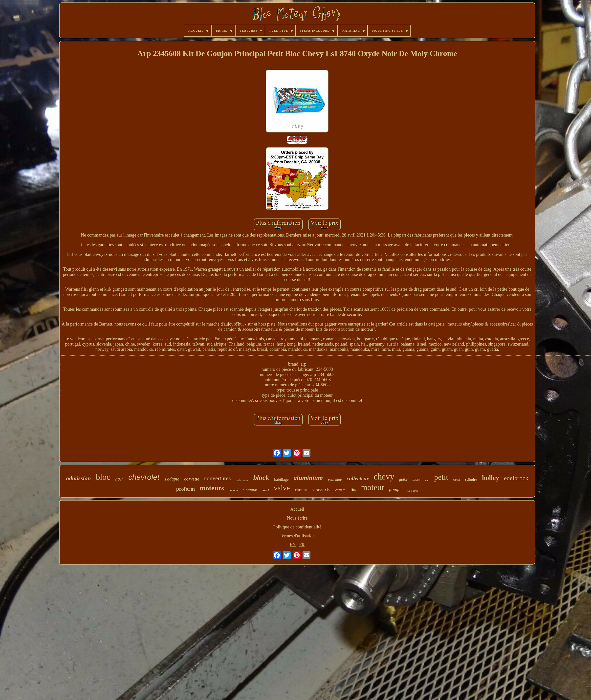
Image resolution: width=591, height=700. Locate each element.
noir (119, 479)
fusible (403, 480)
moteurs (212, 488)
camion (233, 490)
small (457, 480)
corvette (192, 479)
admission (78, 478)
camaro (340, 490)
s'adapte (172, 479)
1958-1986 (413, 491)
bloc (103, 477)
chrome (301, 490)
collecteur (358, 478)
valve (282, 488)
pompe (395, 489)
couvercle (321, 489)
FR (302, 545)
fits (353, 490)
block (261, 478)
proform (186, 489)
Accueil (297, 509)
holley (491, 478)
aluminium (308, 478)
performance (242, 480)
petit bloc (335, 480)
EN (293, 545)
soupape (250, 490)
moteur (372, 487)
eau (427, 480)
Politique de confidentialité (297, 527)
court (265, 490)
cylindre (471, 480)
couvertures (217, 478)
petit (441, 477)
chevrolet (144, 477)
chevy (384, 477)
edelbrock (516, 478)
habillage (281, 479)
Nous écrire (297, 518)
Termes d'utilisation (297, 536)
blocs (416, 480)
